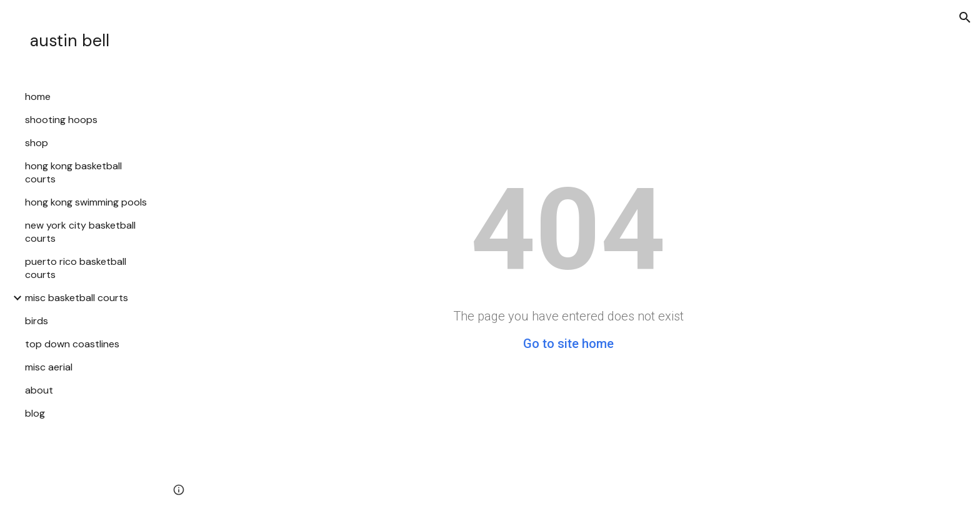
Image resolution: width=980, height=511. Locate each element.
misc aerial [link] (49, 367)
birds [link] (37, 321)
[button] (965, 17)
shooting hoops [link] (61, 120)
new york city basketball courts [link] (80, 232)
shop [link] (37, 143)
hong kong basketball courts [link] (73, 172)
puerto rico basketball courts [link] (76, 268)
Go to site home (568, 344)
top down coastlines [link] (72, 344)
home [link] (38, 97)
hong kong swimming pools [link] (86, 202)
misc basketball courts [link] (77, 298)
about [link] (39, 390)
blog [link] (35, 413)
